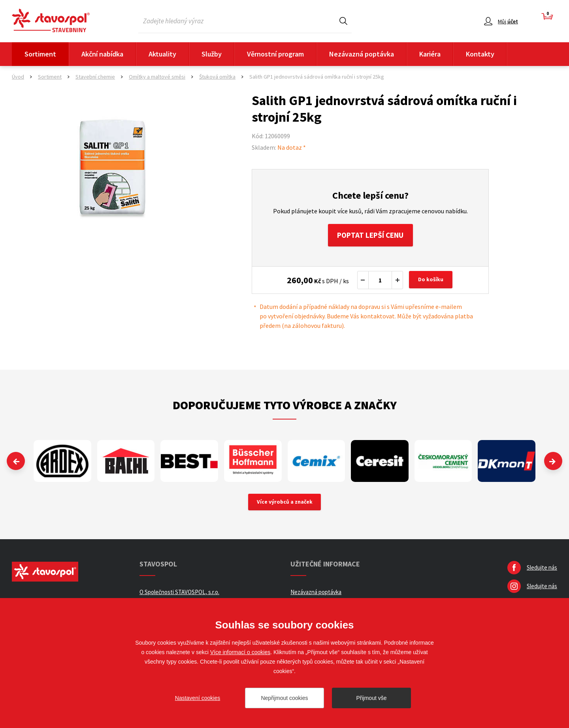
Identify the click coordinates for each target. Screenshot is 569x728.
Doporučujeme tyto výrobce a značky (285, 406)
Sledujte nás (542, 569)
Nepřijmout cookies (284, 698)
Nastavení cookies (198, 698)
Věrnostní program (275, 54)
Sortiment (40, 54)
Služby (212, 54)
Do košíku (431, 281)
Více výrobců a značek (285, 504)
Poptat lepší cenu (370, 236)
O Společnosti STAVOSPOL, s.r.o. (179, 594)
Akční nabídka (102, 54)
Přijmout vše (371, 698)
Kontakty (480, 54)
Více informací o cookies (240, 652)
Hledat (343, 21)
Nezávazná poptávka (362, 54)
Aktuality (162, 54)
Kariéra (430, 54)
